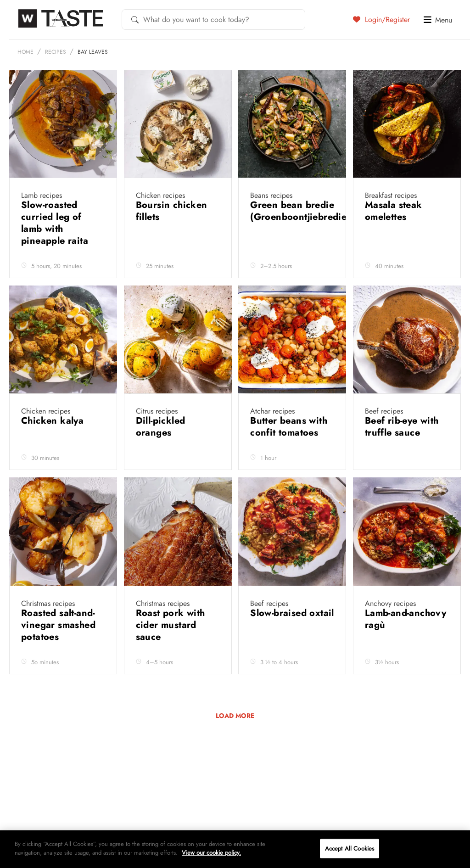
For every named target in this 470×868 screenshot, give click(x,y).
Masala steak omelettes (394, 211)
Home (25, 52)
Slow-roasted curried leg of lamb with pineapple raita (56, 223)
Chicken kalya (54, 421)
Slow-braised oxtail (292, 613)
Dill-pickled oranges (161, 427)
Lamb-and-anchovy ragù (406, 619)
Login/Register (381, 19)
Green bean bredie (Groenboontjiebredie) (300, 211)
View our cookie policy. (211, 853)
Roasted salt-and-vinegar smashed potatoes (58, 625)
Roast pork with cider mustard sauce (171, 625)
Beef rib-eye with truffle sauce (402, 427)
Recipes (56, 52)
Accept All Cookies (350, 848)
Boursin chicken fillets (172, 211)
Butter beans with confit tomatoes (289, 427)
